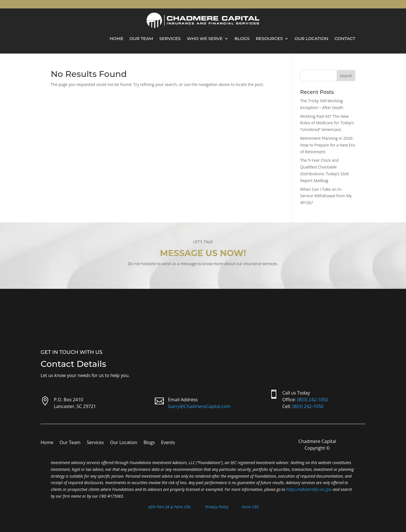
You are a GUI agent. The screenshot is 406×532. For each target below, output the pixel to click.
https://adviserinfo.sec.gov (309, 489)
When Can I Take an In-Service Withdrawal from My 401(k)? (326, 196)
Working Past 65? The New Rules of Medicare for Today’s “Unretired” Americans (327, 123)
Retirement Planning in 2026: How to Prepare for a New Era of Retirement (328, 145)
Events (168, 443)
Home (116, 38)
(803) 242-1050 (312, 400)
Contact (345, 38)
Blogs (242, 38)
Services (170, 38)
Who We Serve (205, 38)
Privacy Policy (217, 507)
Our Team (142, 38)
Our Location (312, 38)
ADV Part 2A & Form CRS (170, 507)
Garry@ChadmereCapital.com (199, 406)
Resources (269, 38)
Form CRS (250, 507)
